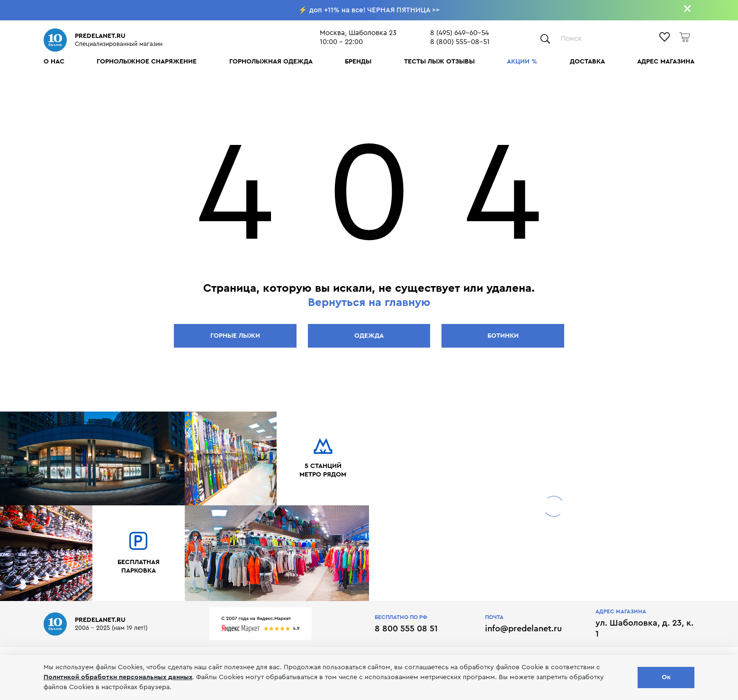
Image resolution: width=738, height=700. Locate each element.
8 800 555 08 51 (406, 628)
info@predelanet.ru (523, 628)
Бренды (358, 62)
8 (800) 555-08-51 (460, 42)
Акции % (522, 62)
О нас (54, 62)
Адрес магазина (666, 62)
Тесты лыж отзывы (439, 62)
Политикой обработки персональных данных (118, 677)
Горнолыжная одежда (271, 62)
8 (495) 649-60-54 (459, 33)
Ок (666, 677)
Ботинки (503, 336)
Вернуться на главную (369, 303)
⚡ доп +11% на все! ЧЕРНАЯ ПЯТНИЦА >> (369, 10)
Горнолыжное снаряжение (147, 62)
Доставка (587, 62)
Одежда (369, 336)
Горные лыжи (235, 336)
